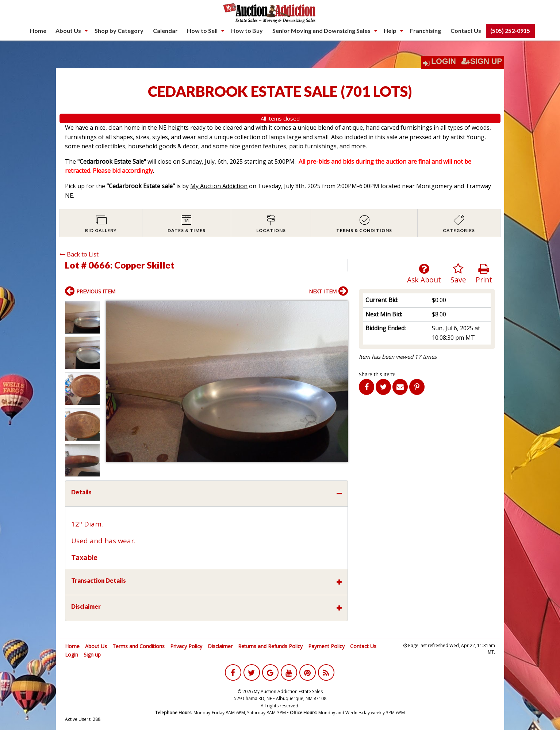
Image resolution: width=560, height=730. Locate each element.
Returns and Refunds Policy (270, 646)
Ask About (424, 274)
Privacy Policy (186, 646)
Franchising (425, 31)
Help (390, 31)
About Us (68, 31)
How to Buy (247, 31)
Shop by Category (119, 31)
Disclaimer (220, 646)
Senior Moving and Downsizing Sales (321, 31)
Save (458, 274)
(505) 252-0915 (510, 31)
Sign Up (482, 61)
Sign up (92, 655)
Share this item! (377, 374)
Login (444, 61)
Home (38, 31)
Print (484, 274)
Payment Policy (326, 646)
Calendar (165, 31)
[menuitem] (38, 31)
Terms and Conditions (139, 646)
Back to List (79, 254)
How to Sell (202, 31)
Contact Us (466, 31)
